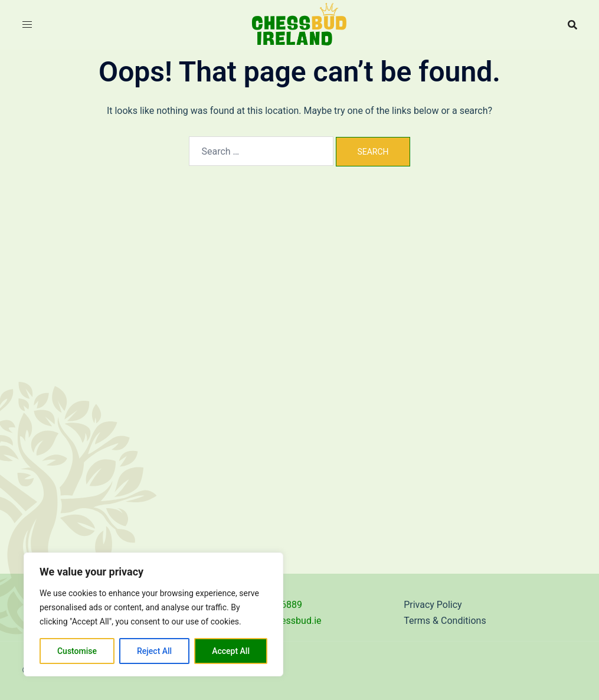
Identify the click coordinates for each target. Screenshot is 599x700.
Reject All (154, 651)
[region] (153, 614)
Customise (77, 651)
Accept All (231, 651)
